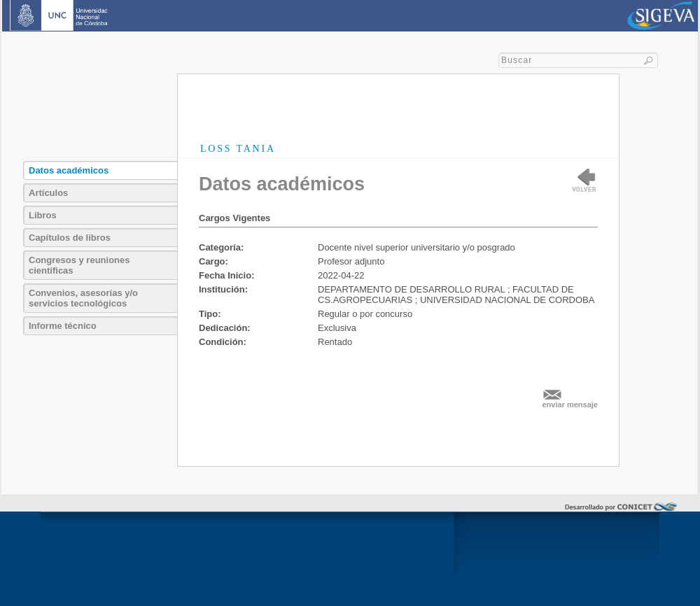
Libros (43, 215)
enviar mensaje (570, 404)
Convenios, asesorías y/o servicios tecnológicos (83, 298)
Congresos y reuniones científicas (79, 265)
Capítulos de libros (70, 238)
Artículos (48, 193)
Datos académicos (69, 170)
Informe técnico (63, 326)
